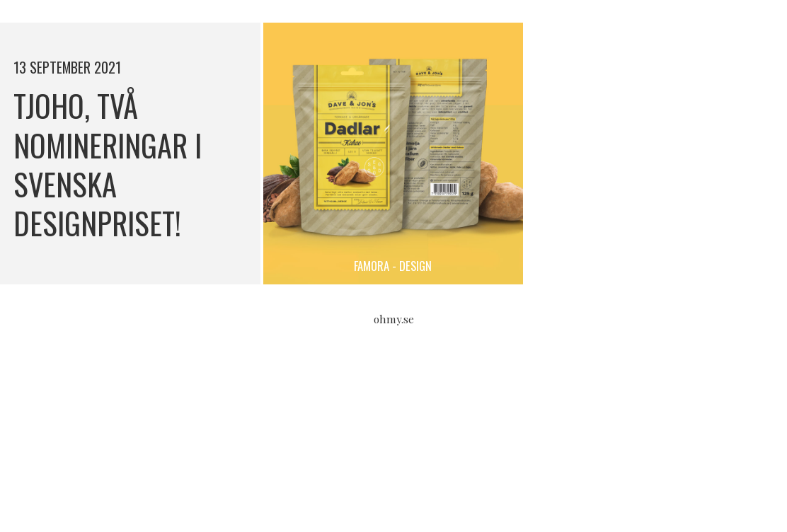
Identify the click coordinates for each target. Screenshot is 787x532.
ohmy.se (394, 319)
